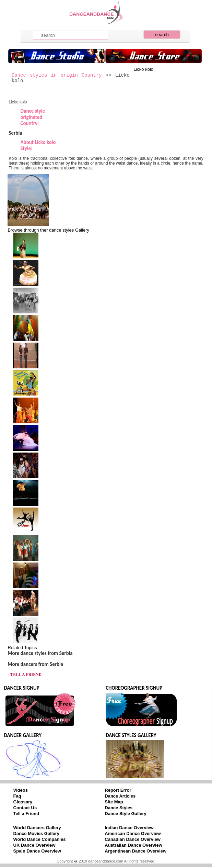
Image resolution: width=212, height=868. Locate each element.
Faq (17, 796)
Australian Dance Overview (133, 845)
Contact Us (25, 808)
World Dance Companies (40, 839)
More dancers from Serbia (35, 664)
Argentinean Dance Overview (136, 851)
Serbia (15, 133)
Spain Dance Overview (37, 851)
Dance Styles (119, 808)
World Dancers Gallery (37, 828)
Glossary (23, 802)
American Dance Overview (133, 833)
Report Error (118, 790)
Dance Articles (120, 796)
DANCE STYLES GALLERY (131, 735)
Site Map (114, 802)
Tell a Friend (26, 814)
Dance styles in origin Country (57, 75)
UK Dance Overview (34, 845)
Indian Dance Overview (129, 828)
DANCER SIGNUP (21, 688)
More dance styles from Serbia (40, 653)
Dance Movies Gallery (36, 833)
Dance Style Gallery (125, 814)
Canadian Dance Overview (133, 839)
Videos (21, 790)
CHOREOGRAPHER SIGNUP (134, 688)
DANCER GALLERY (23, 735)
